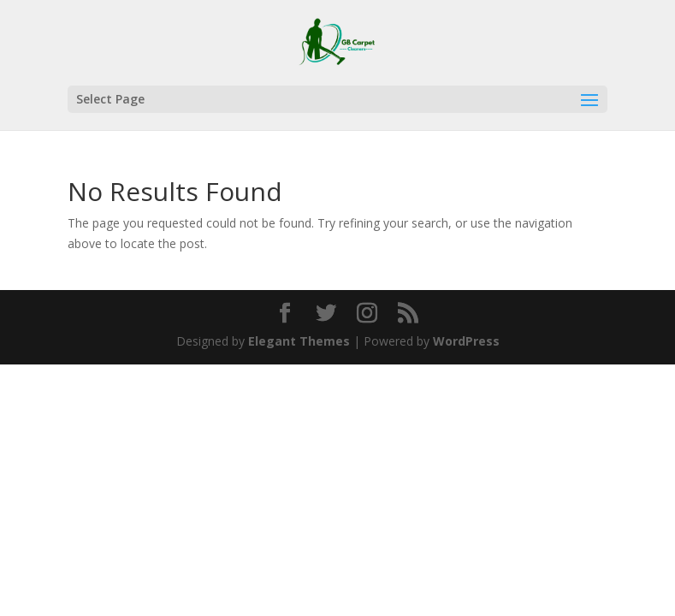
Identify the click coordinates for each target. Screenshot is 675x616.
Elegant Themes (299, 341)
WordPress (466, 341)
